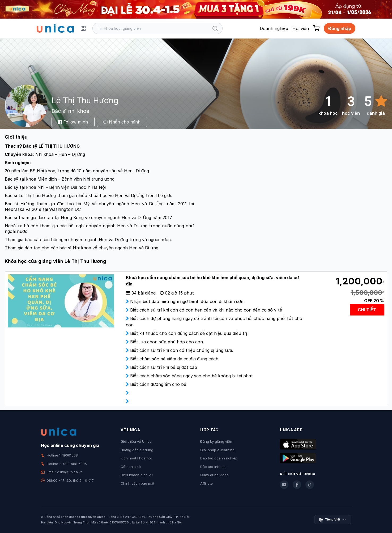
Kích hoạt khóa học (137, 458)
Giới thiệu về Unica (136, 441)
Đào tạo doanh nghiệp (219, 458)
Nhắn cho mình (122, 122)
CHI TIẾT (367, 310)
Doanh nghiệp (274, 28)
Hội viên (301, 28)
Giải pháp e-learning (217, 450)
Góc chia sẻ (131, 467)
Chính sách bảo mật (137, 483)
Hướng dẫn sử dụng (137, 450)
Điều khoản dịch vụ (137, 475)
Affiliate (206, 483)
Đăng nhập (340, 28)
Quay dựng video (214, 475)
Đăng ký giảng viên (216, 441)
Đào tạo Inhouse (214, 467)
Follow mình (73, 122)
